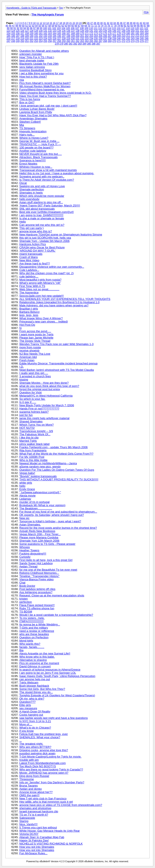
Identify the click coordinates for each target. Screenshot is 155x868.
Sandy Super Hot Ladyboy (36, 563)
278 (57, 44)
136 (68, 31)
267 (100, 41)
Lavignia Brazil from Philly (36, 112)
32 (108, 23)
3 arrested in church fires (35, 376)
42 (141, 23)
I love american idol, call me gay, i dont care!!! (48, 106)
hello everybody (29, 199)
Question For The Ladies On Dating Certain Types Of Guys (57, 470)
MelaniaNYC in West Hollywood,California (46, 396)
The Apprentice (29, 293)
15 (51, 23)
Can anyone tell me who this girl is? (42, 225)
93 (21, 28)
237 (105, 38)
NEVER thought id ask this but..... (41, 154)
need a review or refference (37, 631)
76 (109, 26)
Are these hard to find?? (35, 264)
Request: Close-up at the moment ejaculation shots (52, 595)
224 (45, 38)
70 (89, 26)
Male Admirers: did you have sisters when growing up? (54, 305)
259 (64, 41)
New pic (24, 518)
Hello (23, 222)
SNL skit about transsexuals (37, 209)
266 (96, 41)
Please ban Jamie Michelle (36, 338)
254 (41, 41)
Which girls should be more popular (42, 196)
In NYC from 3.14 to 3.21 (35, 721)
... (21, 740)
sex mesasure (28, 708)
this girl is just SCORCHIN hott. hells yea (45, 238)
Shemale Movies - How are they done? (44, 383)
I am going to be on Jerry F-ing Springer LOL (48, 673)
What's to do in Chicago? (35, 728)
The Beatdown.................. (36, 508)
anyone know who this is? (36, 231)
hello (22, 486)
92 (18, 28)
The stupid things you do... (36, 692)
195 (55, 36)
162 (45, 33)
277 (146, 41)
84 (135, 26)
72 (96, 26)
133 (55, 31)
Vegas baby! (27, 473)
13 (44, 23)
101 (50, 28)
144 (105, 31)
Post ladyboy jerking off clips (37, 589)
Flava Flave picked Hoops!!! (37, 605)
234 (91, 38)
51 (27, 26)
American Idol (28, 357)
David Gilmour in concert (35, 666)
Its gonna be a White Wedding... (40, 624)
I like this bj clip (29, 438)
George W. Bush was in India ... (39, 141)
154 (8, 33)
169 (77, 33)
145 (110, 31)
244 (137, 38)
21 (70, 23)
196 (59, 36)
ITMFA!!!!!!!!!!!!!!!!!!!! (31, 621)
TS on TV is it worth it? (34, 815)
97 (34, 28)
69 (86, 26)
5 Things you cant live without (38, 828)
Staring (24, 821)
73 (99, 26)
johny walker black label (34, 444)
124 (13, 31)
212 (133, 36)
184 (146, 33)
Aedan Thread (28, 566)
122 (146, 28)
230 (73, 38)
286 (94, 44)
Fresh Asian (27, 360)
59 (53, 26)
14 (47, 23)
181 (133, 33)
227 (59, 38)
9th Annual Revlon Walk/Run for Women (45, 86)
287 (98, 44)
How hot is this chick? (33, 77)
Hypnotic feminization (33, 131)
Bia (21, 650)
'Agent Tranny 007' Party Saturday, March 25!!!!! (50, 206)
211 (128, 36)
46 (10, 26)
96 (31, 28)
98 (38, 28)
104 (63, 28)
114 (109, 28)
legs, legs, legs (29, 315)
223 (41, 38)
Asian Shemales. (30, 525)
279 (61, 44)
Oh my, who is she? (32, 699)
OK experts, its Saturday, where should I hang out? (52, 515)
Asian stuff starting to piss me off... (41, 202)
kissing (24, 380)
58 (50, 26)
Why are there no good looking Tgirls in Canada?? (51, 769)
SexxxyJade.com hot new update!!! (42, 296)
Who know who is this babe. (37, 657)
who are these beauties (34, 634)
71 (92, 26)
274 (133, 41)
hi (20, 328)
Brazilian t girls (29, 309)
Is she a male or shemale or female (42, 218)
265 (91, 41)
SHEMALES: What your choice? (40, 737)
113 (105, 28)
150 (133, 31)
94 (25, 28)
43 (144, 23)
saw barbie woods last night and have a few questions (54, 718)
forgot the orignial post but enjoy (40, 389)
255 (45, 41)
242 (128, 38)
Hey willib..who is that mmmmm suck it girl (46, 802)
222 (36, 38)
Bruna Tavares (29, 786)
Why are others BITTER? (35, 747)
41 (138, 23)
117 (123, 28)
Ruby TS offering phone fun (37, 608)
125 (18, 31)
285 (89, 44)
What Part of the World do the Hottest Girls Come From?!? (56, 454)
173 (96, 33)
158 (27, 33)
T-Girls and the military (34, 628)
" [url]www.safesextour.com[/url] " (40, 492)
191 (36, 36)
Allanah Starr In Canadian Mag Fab (42, 837)
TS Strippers (27, 128)
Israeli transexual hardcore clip (39, 811)
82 (128, 26)
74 (102, 26)
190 (32, 36)
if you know (27, 731)
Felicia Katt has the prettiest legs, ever (44, 734)
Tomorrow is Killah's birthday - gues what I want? (50, 521)
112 (100, 28)
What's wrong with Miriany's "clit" (40, 283)
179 (123, 33)
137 (73, 31)
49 (20, 26)
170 (82, 33)
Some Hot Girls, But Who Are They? (42, 689)
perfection (26, 602)
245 (142, 38)
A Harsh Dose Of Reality (35, 711)
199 (73, 36)
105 (68, 28)
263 (82, 41)
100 (45, 28)
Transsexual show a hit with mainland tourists (48, 170)
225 (50, 38)
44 (147, 23)
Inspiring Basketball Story (35, 70)
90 (11, 28)
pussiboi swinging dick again (37, 753)
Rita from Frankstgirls (33, 450)
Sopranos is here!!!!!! (33, 160)
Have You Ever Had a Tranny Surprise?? (45, 96)
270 (114, 41)
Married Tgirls (28, 441)
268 (105, 41)
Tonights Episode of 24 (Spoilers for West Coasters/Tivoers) (57, 695)
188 (22, 36)
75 (105, 26)
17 (57, 23)
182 (137, 33)
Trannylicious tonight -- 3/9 (36, 431)
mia (22, 80)
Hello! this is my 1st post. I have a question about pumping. (57, 173)
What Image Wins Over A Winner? (41, 318)
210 (123, 36)
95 (28, 28)
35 (118, 23)
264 (87, 41)
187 (18, 36)
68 (82, 26)
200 (77, 36)
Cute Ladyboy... (29, 270)
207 (110, 36)
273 (128, 41)
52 (30, 26)
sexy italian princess (32, 67)
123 (8, 31)
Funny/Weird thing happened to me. (42, 89)
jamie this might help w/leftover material (44, 418)
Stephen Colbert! (30, 122)
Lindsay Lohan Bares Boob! (37, 109)
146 (114, 31)
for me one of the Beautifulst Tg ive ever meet (48, 570)
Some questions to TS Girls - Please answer (47, 544)
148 (123, 31)
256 (50, 41)
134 (59, 31)
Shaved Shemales (31, 421)
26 (88, 23)
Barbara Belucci (29, 312)
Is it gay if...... (28, 402)
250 (22, 41)
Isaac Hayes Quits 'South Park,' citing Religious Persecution (57, 676)
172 (91, 33)
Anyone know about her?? (36, 792)
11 (38, 23)
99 (41, 28)
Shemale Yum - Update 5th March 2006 (44, 241)
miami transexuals (31, 254)
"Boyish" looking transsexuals (38, 476)
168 (73, 33)
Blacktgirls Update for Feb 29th (39, 64)
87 (145, 26)
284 (84, 44)
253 (36, 41)
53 (33, 26)
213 (137, 36)
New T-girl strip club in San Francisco (43, 798)
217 (13, 38)
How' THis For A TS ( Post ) (37, 57)
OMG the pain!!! (29, 795)
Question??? (27, 702)
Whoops (25, 547)
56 (43, 26)
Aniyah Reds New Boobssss (37, 531)
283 (80, 44)
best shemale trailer (32, 60)
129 (36, 31)
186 (13, 36)
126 (22, 31)
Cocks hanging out (31, 715)
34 (115, 23)
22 (74, 23)
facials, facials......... (32, 647)
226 (55, 38)
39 (131, 23)
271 (119, 41)
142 (96, 31)
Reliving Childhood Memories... (39, 573)
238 (110, 38)
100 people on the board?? (36, 147)
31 (105, 23)
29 (98, 23)
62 (63, 26)
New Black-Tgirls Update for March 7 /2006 (47, 405)
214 (142, 36)
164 (55, 33)
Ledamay (25, 499)
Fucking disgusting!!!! (33, 554)
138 (77, 31)
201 (82, 36)
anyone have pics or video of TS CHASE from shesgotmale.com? (61, 805)
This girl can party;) (31, 228)
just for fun (26, 415)
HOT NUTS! (27, 428)
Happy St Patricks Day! (34, 840)
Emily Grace (27, 489)
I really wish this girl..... (34, 373)
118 (128, 28)
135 (64, 31)
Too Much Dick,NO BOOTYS (38, 766)
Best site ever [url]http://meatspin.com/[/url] (46, 212)
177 (114, 33)
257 (55, 41)
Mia (22, 125)
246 (146, 38)
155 (13, 33)
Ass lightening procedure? (36, 592)
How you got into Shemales (37, 847)
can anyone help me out (35, 679)
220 (27, 38)
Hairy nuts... (27, 135)
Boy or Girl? (27, 102)
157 (22, 33)
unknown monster (31, 54)
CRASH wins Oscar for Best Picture (42, 247)
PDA (146, 12)
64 (69, 26)
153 (146, 31)
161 (41, 33)
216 (8, 38)
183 (142, 33)
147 (119, 31)
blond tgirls (26, 641)
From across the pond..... (35, 331)
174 (100, 33)
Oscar (23, 183)
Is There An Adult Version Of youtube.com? (47, 180)
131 (45, 31)
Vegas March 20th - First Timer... (40, 534)
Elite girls (25, 705)
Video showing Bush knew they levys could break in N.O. (55, 93)
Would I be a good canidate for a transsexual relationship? (56, 615)
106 (73, 28)
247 (8, 41)
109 (86, 28)
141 (91, 31)
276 (142, 41)
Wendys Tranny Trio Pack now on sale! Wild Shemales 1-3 (56, 344)
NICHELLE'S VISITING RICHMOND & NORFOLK (51, 844)
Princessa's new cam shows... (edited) (44, 322)
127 (27, 31)
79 (119, 26)
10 (34, 23)
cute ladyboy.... (29, 276)
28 (95, 23)
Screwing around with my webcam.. (42, 177)
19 (64, 23)
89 (8, 28)
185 (8, 36)
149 (128, 31)
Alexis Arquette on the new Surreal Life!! (45, 653)
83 (132, 26)
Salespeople (27, 818)
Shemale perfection (32, 189)
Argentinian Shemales (33, 118)
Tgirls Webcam (29, 682)
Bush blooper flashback (34, 686)
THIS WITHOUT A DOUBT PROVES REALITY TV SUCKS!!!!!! (59, 479)
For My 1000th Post (32, 457)
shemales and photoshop (35, 808)
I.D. (22, 367)
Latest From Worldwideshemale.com (43, 763)
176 (110, 33)
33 (111, 23)
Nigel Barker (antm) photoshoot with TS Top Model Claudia (57, 370)
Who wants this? (30, 644)
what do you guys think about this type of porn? (49, 386)
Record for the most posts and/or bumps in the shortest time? (58, 528)
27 (91, 23)
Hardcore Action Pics (33, 244)
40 (134, 23)
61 (59, 26)
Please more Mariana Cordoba (39, 537)
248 (13, 41)
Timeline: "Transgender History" (39, 576)
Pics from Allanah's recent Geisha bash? (45, 83)
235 (96, 38)
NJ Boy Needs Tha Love (35, 354)
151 (137, 31)
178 (119, 33)
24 (80, 23)
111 (96, 28)
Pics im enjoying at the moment (39, 663)
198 (68, 36)
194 (50, 36)
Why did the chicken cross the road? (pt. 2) (46, 273)
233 (87, 38)
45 (7, 26)
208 (114, 36)
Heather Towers (29, 550)
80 (122, 26)
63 (66, 26)
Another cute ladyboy (33, 151)
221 (32, 38)
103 (59, 28)
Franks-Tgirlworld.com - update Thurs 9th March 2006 (53, 447)
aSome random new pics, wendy (40, 467)
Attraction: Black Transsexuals (39, 157)
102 (54, 28)
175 (105, 33)
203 (91, 36)
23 (77, 23)
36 (121, 23)
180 (128, 33)
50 (23, 26)
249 (18, 41)
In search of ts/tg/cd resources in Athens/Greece (50, 670)
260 (68, 41)
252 (32, 41)
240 (119, 38)
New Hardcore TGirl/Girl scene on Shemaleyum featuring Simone (61, 235)
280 (66, 44)
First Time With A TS (32, 286)
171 (87, 33)
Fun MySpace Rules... (33, 853)
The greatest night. (31, 744)
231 (77, 38)
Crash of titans (29, 257)
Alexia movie (27, 496)
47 (13, 26)
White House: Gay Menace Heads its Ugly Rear (50, 831)
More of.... (26, 724)
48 (17, 26)
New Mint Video (29, 260)
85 (138, 26)
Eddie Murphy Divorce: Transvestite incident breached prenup (59, 363)
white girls (26, 483)
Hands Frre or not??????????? (39, 409)
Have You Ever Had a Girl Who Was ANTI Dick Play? (53, 115)
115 (114, 28)
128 (32, 31)
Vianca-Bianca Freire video (36, 579)
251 (27, 41)
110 (91, 28)
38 (128, 23)
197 (64, 36)
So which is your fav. (32, 399)
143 (100, 31)
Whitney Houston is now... (36, 167)
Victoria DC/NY (29, 834)
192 (41, 36)
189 (27, 36)
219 (22, 38)
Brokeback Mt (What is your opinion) (42, 505)
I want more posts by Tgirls (36, 334)
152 (142, 31)
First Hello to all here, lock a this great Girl (46, 560)
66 (76, 26)
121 (141, 28)
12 (41, 23)
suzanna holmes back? (34, 412)
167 (68, 33)
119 (132, 28)
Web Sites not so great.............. (39, 289)
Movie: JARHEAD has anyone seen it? (44, 773)
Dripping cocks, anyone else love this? (44, 750)
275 (137, 41)
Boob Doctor (27, 586)
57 (46, 26)
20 (67, 23)
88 (148, 26)
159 (32, 33)
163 (50, 33)
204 (96, 36)
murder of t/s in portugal (34, 502)
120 (137, 28)
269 (110, 41)
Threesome (27, 779)
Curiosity (25, 557)
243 (133, 38)
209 (119, 36)
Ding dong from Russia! (34, 776)
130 (41, 31)
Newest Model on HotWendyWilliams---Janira (48, 463)
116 (119, 28)
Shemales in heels (31, 193)
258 (59, 41)
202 (87, 36)
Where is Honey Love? (34, 138)
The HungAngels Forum (48, 15)
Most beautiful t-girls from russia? (40, 280)
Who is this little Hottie (33, 460)
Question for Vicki (30, 392)
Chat (22, 583)
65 (73, 26)
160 (36, 33)
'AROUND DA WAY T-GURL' (37, 251)
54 (36, 26)
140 (87, 31)
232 (82, 38)
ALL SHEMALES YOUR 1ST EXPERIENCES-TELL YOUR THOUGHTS (65, 299)
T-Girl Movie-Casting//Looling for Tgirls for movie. (50, 757)
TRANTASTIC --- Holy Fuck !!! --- (40, 144)
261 (73, 41)
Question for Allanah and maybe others (44, 51)
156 (18, 33)
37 (125, 23)
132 (50, 31)
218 (18, 38)
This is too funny (30, 99)
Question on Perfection (34, 637)
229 (68, 38)
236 (100, 38)
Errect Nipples (28, 164)
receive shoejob (29, 351)
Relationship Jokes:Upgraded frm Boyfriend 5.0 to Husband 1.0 (59, 302)
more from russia (30, 347)
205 (100, 36)
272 (123, 41)
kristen (24, 599)
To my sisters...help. (32, 618)
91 (15, 28)
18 (61, 23)
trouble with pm (29, 760)
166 (64, 33)
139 (82, 31)
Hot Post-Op (27, 325)
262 (77, 41)
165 (59, 33)
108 (82, 28)
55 (40, 26)
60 (56, 26)
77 (112, 26)
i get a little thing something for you (41, 73)
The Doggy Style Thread (35, 341)
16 (54, 23)
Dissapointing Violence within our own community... (52, 267)
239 (114, 38)
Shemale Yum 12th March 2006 (39, 541)
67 (79, 26)
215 (146, 36)
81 (125, 26)
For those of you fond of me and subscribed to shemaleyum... (58, 512)
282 (75, 44)
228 (64, 38)
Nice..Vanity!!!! (28, 824)
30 (101, 23)
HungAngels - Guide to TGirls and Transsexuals (31, 8)
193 (45, 36)
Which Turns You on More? (36, 425)
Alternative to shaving (33, 660)
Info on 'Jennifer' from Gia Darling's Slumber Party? (52, 782)
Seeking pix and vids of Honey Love (42, 186)
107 (77, 28)
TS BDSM (26, 612)
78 (115, 26)
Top (61, 8)
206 (105, 36)
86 (141, 26)
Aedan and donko (31, 789)
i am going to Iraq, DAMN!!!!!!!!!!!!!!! (41, 215)
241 (123, 38)
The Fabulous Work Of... (35, 434)
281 (71, 44)
